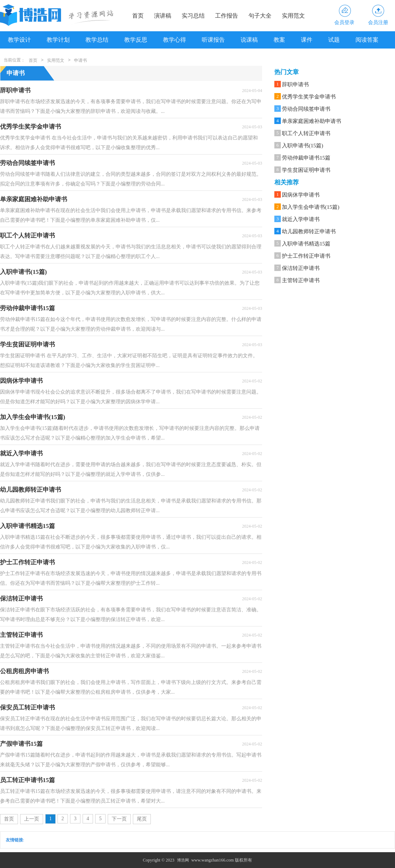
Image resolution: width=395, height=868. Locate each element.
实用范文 (293, 16)
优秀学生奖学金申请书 (309, 97)
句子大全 (260, 16)
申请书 (80, 60)
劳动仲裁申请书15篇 (306, 158)
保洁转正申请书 (301, 268)
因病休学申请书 (301, 195)
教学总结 (97, 40)
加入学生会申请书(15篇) (311, 207)
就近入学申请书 (301, 219)
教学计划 (58, 40)
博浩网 (183, 860)
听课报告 (213, 40)
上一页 (32, 819)
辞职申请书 (295, 84)
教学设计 (19, 40)
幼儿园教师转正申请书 (309, 231)
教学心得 (175, 40)
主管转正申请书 (301, 280)
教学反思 (136, 40)
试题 (334, 40)
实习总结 (193, 16)
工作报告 (227, 16)
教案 (279, 40)
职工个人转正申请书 (306, 133)
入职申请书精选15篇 (306, 244)
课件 (307, 40)
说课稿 (249, 40)
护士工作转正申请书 (306, 256)
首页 (138, 16)
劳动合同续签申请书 (306, 109)
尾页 (142, 819)
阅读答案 (367, 40)
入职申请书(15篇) (303, 146)
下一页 (119, 819)
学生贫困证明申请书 (306, 170)
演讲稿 (163, 16)
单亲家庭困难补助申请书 (312, 121)
